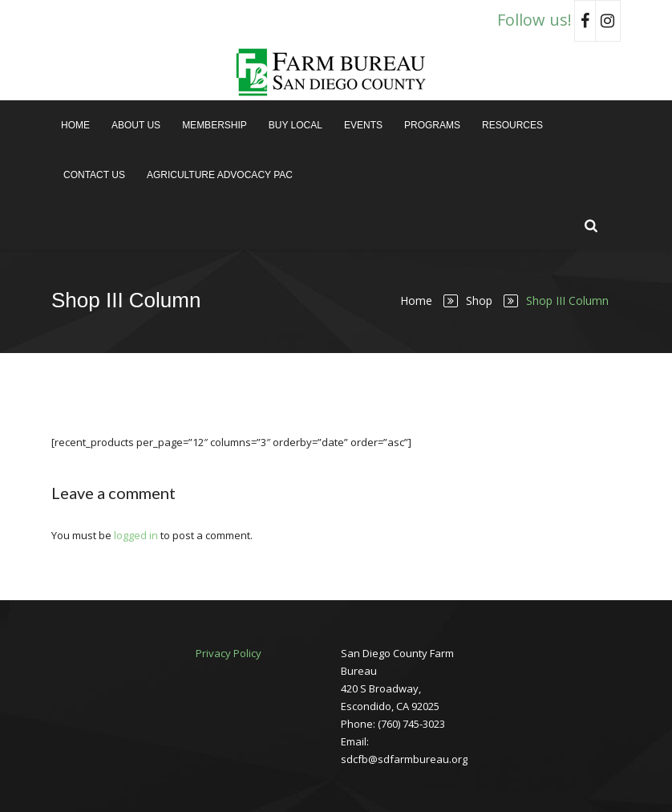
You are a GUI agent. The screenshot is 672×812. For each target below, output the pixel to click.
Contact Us (94, 175)
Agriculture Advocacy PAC (220, 175)
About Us (136, 125)
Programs (432, 125)
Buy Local (296, 125)
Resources (512, 125)
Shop (479, 300)
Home (75, 125)
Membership (215, 125)
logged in (136, 535)
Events (363, 125)
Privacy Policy (229, 653)
